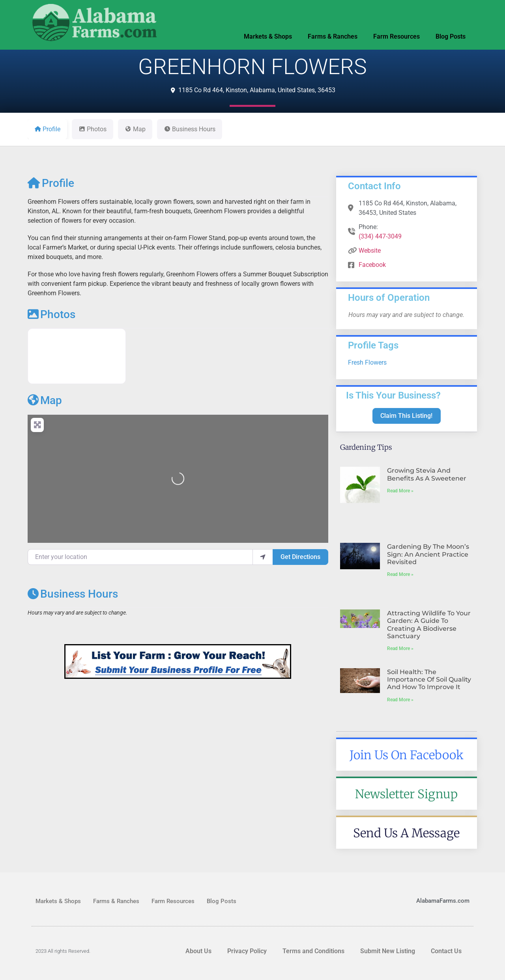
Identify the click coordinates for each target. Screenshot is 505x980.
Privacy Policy (247, 951)
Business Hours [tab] (190, 129)
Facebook (372, 265)
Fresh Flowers (367, 362)
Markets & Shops (268, 36)
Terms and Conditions (313, 951)
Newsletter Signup (406, 794)
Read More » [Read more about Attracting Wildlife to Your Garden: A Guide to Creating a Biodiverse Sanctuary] (400, 648)
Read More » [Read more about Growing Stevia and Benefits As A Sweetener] (400, 491)
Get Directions (300, 557)
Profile (51, 183)
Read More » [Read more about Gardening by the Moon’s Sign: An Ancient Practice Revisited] (400, 574)
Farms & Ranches (333, 36)
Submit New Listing (388, 951)
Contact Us (446, 951)
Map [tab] (135, 129)
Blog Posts (451, 36)
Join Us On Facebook (407, 755)
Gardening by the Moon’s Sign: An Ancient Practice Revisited (428, 554)
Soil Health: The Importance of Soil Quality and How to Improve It (429, 679)
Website (370, 251)
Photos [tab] (93, 129)
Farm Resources (397, 36)
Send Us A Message (406, 833)
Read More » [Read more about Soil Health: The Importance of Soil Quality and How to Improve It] (400, 700)
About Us (198, 951)
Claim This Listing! (406, 416)
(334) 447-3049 (380, 236)
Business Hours (73, 594)
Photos (51, 314)
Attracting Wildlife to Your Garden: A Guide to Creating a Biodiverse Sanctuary (429, 625)
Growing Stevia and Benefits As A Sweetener (427, 474)
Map (45, 400)
